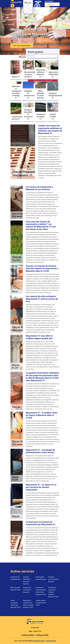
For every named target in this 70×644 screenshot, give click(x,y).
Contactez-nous (51, 641)
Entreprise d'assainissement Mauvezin (54, 579)
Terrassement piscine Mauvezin (41, 578)
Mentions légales (39, 641)
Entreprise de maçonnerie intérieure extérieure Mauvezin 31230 (53, 592)
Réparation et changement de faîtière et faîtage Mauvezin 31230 (28, 604)
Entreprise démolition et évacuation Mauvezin (27, 580)
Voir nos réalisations (22, 46)
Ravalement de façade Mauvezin (16, 578)
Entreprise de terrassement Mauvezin (27, 590)
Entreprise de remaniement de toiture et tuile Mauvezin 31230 (41, 591)
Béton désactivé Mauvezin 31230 (15, 589)
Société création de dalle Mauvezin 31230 (41, 603)
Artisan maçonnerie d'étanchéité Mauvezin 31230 (15, 604)
